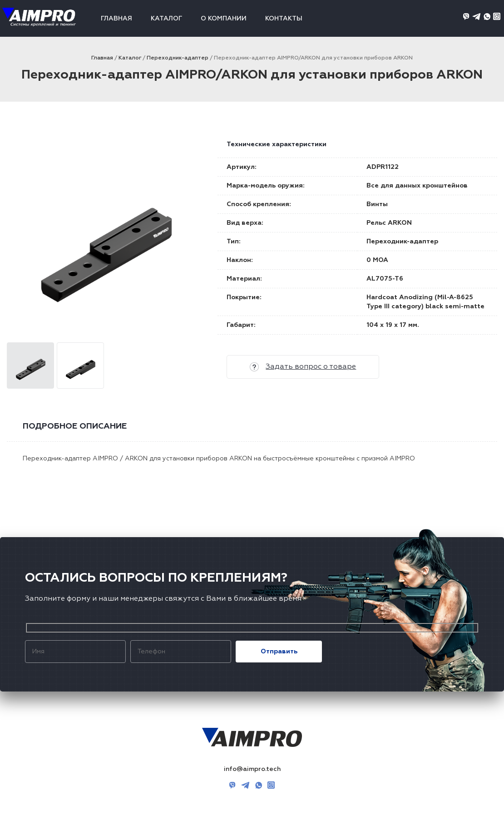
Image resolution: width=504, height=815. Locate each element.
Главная (116, 19)
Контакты (284, 19)
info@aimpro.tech (252, 769)
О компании (224, 19)
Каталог (166, 19)
